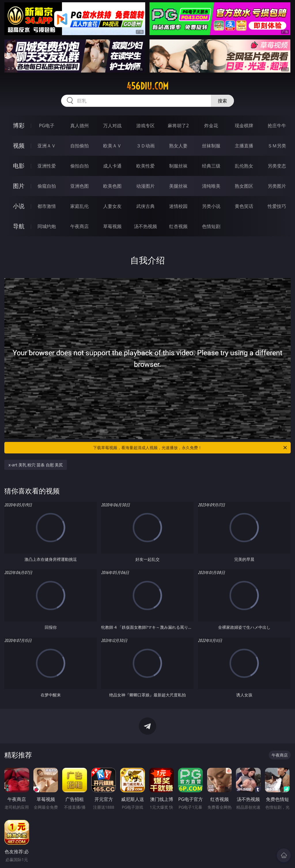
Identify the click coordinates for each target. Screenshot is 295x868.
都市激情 (47, 206)
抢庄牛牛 (277, 126)
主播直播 (244, 146)
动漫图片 (145, 186)
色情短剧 (211, 226)
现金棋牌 (244, 126)
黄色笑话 (244, 206)
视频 (19, 146)
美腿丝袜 (178, 186)
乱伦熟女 (244, 166)
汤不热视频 (145, 226)
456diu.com (147, 86)
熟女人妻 (178, 146)
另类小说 (211, 206)
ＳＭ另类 (277, 146)
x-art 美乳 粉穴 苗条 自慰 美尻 (36, 465)
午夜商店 (80, 226)
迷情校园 (178, 206)
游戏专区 (145, 126)
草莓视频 (112, 226)
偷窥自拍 (47, 186)
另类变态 (277, 166)
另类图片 (277, 186)
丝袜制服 (211, 146)
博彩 (19, 125)
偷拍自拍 (80, 166)
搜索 (222, 101)
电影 (19, 166)
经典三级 (211, 166)
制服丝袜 (178, 166)
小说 (19, 206)
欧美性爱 (145, 166)
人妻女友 (112, 206)
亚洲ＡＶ (47, 146)
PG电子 (47, 126)
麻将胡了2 (178, 126)
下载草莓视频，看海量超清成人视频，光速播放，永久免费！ (190, 448)
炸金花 (211, 126)
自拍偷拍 (80, 146)
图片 (19, 186)
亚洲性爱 (47, 166)
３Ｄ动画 (145, 146)
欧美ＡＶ (112, 146)
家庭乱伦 (80, 206)
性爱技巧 (277, 206)
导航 (19, 226)
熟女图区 (244, 186)
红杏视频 (178, 226)
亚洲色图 (80, 186)
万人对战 (112, 126)
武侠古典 (145, 206)
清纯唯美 (211, 186)
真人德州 (80, 126)
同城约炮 (47, 226)
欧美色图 (112, 186)
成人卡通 (112, 166)
